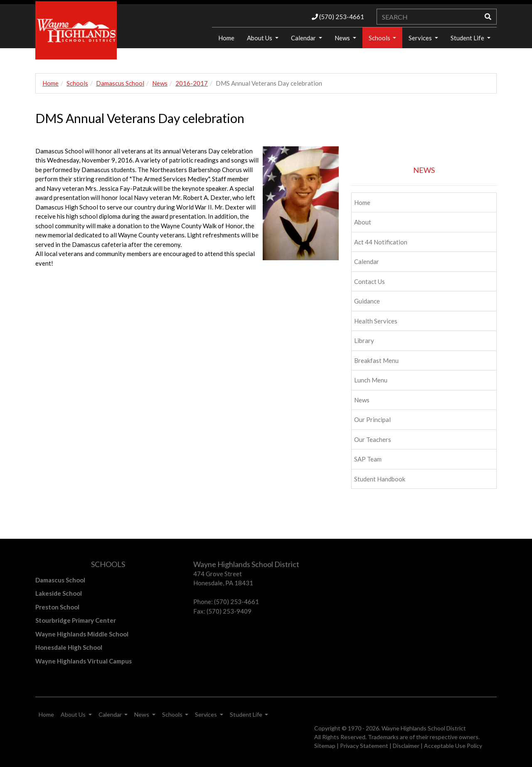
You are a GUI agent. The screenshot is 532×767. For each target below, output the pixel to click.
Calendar (304, 38)
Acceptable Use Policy (453, 746)
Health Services (376, 321)
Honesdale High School (69, 647)
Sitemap (325, 746)
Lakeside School (59, 593)
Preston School (57, 607)
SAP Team (368, 459)
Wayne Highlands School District (424, 728)
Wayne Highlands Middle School (82, 634)
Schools (380, 38)
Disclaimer (406, 746)
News (343, 38)
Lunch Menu (371, 380)
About (363, 222)
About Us (260, 38)
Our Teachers (373, 439)
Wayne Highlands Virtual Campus (84, 661)
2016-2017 (192, 83)
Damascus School (120, 83)
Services (421, 38)
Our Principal (372, 419)
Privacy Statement (364, 746)
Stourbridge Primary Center (76, 620)
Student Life (468, 38)
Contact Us (369, 281)
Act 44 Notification (381, 242)
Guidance (367, 301)
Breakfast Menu (376, 360)
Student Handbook (380, 479)
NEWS (424, 170)
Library (364, 340)
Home (226, 38)
